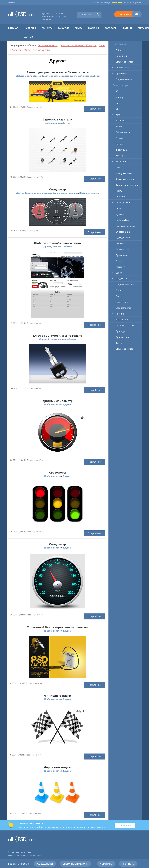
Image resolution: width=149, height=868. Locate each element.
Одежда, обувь (123, 238)
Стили (119, 296)
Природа (120, 331)
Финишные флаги (58, 696)
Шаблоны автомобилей (55, 76)
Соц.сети (47, 28)
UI (117, 109)
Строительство (123, 308)
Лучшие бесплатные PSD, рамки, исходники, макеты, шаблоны (54, 17)
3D (117, 91)
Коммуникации (124, 173)
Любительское (123, 202)
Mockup (120, 97)
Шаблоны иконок (89, 193)
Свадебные (121, 279)
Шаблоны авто (24, 76)
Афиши (127, 28)
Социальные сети (125, 79)
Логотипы (111, 28)
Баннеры (120, 120)
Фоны (119, 343)
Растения (120, 267)
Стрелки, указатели (58, 119)
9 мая (27, 50)
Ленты (119, 191)
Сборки (119, 273)
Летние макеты (41, 50)
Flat (117, 103)
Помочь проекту (127, 14)
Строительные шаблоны (62, 339)
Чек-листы (128, 864)
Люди (96, 76)
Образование (123, 232)
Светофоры (58, 472)
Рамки (79, 28)
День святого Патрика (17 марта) (78, 45)
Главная (12, 2)
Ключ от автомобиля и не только (58, 336)
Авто (118, 115)
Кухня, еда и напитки (127, 185)
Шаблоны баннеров (81, 76)
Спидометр (58, 189)
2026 (118, 50)
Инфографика (123, 220)
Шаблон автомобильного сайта (58, 243)
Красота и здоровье (126, 179)
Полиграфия (122, 68)
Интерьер (121, 161)
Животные (121, 150)
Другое (37, 76)
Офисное (120, 243)
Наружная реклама (125, 226)
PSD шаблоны (45, 864)
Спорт (119, 290)
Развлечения (122, 320)
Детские (120, 138)
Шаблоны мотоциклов (66, 193)
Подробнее (94, 109)
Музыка (120, 214)
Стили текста (122, 302)
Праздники (121, 73)
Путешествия (122, 337)
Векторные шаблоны (76, 864)
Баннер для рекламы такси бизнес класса (58, 72)
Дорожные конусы (58, 767)
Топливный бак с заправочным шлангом (58, 627)
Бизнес (119, 126)
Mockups (93, 28)
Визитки (64, 28)
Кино (118, 167)
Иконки (120, 156)
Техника (120, 314)
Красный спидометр (58, 401)
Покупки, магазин (125, 325)
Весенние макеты (48, 45)
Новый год (121, 56)
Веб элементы (123, 132)
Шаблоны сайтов (62, 247)
